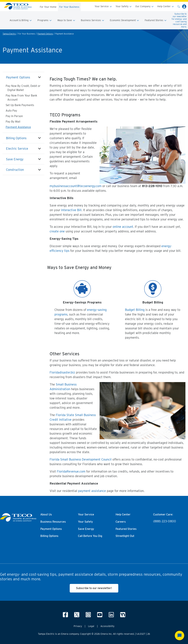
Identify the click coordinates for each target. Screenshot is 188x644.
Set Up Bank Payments (20, 105)
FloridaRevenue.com (71, 471)
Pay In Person (14, 116)
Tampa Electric (9, 34)
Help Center (166, 6)
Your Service (103, 6)
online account (123, 227)
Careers (121, 522)
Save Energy (15, 159)
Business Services (93, 20)
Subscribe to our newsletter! (94, 588)
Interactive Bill (71, 210)
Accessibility (107, 626)
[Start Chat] (180, 636)
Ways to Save (66, 20)
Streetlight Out (125, 536)
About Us (46, 515)
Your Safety (124, 6)
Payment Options (45, 34)
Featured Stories (156, 20)
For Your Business (69, 7)
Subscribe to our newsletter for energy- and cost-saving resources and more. (179, 20)
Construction (15, 170)
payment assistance (92, 491)
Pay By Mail (13, 122)
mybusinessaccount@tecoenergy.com (76, 186)
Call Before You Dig (90, 536)
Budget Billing (135, 310)
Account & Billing (21, 20)
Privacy (78, 626)
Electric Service (17, 149)
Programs (45, 20)
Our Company (145, 6)
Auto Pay (11, 111)
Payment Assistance (18, 127)
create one (57, 231)
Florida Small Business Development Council (81, 459)
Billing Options (16, 138)
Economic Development (125, 20)
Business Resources (53, 522)
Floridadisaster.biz (63, 372)
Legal (91, 626)
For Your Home (48, 7)
